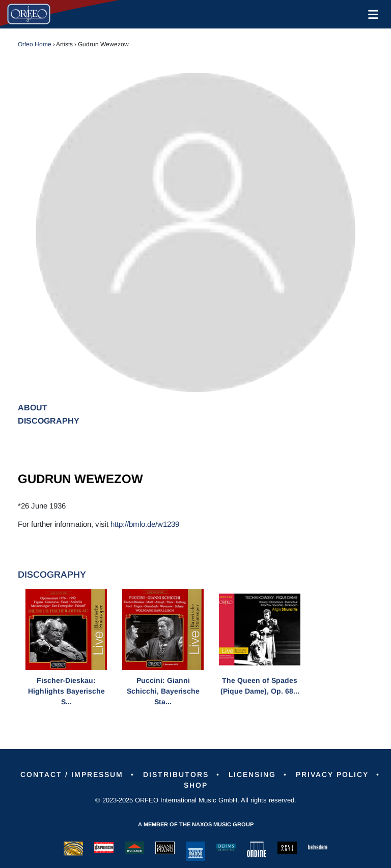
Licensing (252, 774)
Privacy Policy (332, 774)
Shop (196, 785)
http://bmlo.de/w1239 (145, 524)
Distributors (176, 774)
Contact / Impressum (72, 774)
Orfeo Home (35, 44)
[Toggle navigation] (371, 14)
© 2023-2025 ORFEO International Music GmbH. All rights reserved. (196, 800)
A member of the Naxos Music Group (196, 824)
